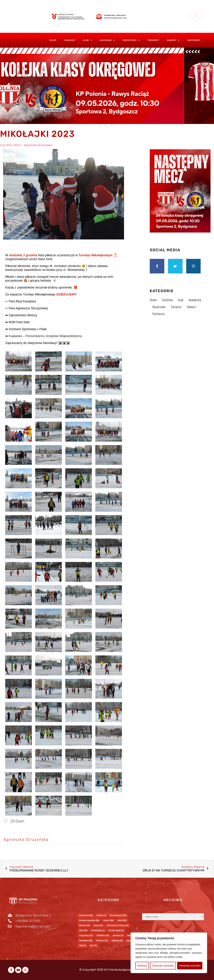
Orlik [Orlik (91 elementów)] (83, 930)
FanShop (70, 40)
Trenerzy (153, 40)
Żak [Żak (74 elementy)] (93, 945)
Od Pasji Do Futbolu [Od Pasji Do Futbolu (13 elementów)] (118, 925)
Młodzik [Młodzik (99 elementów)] (85, 925)
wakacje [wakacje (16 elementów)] (117, 940)
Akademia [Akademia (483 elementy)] (86, 915)
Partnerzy (194, 40)
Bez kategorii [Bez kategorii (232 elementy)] (118, 915)
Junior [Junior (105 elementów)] (108, 920)
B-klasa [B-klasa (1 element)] (101, 915)
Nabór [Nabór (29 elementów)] (98, 925)
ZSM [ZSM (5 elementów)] (83, 945)
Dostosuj (142, 966)
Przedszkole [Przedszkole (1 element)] (98, 930)
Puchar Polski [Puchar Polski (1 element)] (116, 930)
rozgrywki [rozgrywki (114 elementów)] (86, 935)
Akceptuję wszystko (190, 966)
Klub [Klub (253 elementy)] (122, 920)
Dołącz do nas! (66, 14)
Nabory (173, 40)
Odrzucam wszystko (163, 966)
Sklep (53, 40)
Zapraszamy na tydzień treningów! (71, 18)
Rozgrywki (131, 40)
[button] (87, 40)
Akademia (107, 40)
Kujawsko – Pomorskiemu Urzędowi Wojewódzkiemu (45, 336)
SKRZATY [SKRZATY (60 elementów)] (103, 935)
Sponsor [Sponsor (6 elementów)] (118, 935)
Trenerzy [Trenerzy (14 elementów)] (102, 940)
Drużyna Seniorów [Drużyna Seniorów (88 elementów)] (89, 920)
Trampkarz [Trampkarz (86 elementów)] (86, 940)
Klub (87, 40)
